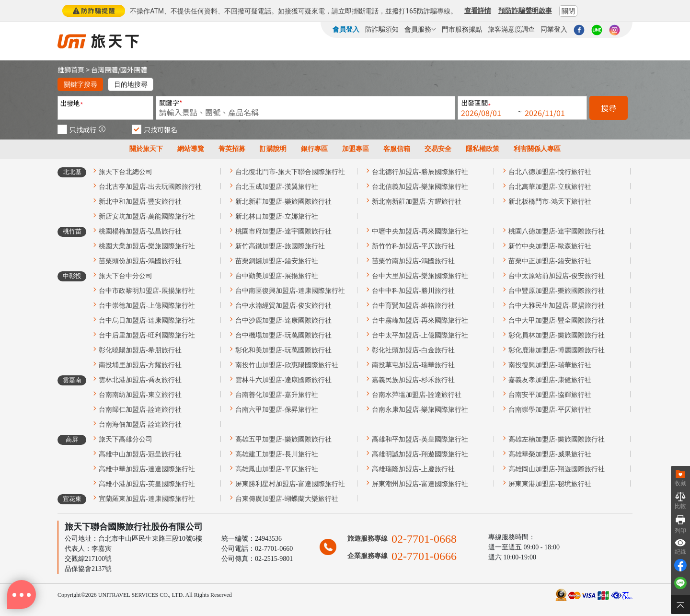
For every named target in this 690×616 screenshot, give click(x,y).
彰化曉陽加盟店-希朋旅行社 (140, 350)
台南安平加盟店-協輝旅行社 (550, 395)
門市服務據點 (462, 29)
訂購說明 (273, 149)
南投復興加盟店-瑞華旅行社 (550, 365)
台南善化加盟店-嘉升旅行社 (277, 395)
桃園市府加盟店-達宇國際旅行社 (283, 231)
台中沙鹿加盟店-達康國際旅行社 (283, 320)
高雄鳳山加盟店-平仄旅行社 (277, 469)
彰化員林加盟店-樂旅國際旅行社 (557, 335)
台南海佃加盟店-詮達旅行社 (140, 424)
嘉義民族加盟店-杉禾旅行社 (413, 380)
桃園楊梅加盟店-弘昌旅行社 (140, 231)
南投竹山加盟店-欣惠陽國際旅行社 (287, 365)
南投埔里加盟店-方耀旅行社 (140, 365)
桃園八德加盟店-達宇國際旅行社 (557, 231)
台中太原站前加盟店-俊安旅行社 (557, 276)
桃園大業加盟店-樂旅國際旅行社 (147, 246)
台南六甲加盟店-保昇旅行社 (277, 410)
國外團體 (134, 70)
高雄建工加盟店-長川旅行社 (277, 454)
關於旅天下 (146, 149)
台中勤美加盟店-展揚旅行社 (277, 276)
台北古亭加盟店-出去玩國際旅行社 (150, 187)
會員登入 (346, 29)
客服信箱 (397, 149)
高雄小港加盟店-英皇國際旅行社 (147, 484)
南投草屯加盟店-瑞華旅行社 (413, 365)
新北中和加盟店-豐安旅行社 (140, 202)
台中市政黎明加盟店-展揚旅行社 (147, 291)
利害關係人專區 (537, 149)
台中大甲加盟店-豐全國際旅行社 (557, 320)
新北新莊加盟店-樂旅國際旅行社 (283, 202)
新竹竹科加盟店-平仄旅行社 (413, 246)
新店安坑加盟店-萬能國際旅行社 (147, 216)
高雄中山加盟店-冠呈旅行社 (140, 454)
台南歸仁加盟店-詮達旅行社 (140, 410)
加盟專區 (356, 149)
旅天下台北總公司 (126, 172)
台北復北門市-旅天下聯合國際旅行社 (290, 172)
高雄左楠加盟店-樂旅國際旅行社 (557, 439)
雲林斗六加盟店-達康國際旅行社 (283, 380)
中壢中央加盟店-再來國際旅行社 (420, 231)
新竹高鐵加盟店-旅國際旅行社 (280, 246)
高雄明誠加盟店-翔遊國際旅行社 (420, 454)
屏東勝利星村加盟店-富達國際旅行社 (290, 484)
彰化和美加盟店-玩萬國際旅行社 (283, 350)
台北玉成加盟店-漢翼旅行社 (277, 187)
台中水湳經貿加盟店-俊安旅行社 (283, 306)
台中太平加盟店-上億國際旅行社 (420, 335)
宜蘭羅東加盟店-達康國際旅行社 (147, 499)
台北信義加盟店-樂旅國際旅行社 (420, 187)
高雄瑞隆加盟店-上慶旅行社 (413, 469)
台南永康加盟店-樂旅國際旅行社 (420, 410)
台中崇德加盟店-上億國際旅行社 (147, 306)
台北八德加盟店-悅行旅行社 (550, 172)
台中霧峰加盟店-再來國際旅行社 (420, 320)
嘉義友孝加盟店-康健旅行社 (550, 380)
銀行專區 (314, 149)
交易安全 (438, 149)
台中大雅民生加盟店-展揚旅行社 (557, 306)
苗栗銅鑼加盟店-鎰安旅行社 (277, 261)
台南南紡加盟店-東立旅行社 (140, 395)
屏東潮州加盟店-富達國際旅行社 (420, 484)
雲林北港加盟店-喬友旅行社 (140, 380)
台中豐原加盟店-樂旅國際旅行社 (557, 291)
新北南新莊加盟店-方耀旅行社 (417, 202)
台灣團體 (104, 70)
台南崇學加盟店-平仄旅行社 (550, 410)
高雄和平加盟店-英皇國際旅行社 (420, 439)
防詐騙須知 (382, 29)
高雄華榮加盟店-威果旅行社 (550, 454)
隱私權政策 (483, 149)
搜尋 (609, 108)
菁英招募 (232, 149)
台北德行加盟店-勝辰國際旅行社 (420, 172)
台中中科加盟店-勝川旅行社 (413, 291)
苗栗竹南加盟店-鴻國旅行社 (413, 261)
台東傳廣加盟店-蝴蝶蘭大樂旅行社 (287, 499)
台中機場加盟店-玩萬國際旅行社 (283, 335)
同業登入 (554, 29)
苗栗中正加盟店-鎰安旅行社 (550, 261)
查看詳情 (478, 11)
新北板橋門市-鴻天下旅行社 (550, 202)
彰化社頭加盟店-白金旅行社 (413, 350)
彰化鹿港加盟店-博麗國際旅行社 (557, 350)
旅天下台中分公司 (126, 276)
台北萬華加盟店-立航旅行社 (550, 187)
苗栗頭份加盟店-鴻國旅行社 (140, 261)
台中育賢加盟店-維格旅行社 (413, 306)
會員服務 (420, 29)
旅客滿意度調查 (511, 29)
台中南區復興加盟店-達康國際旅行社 (290, 291)
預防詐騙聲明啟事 (525, 11)
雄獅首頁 (71, 70)
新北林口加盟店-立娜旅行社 (277, 216)
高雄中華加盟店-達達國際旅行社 (147, 469)
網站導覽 (191, 149)
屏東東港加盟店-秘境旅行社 (550, 484)
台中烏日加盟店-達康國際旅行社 (147, 320)
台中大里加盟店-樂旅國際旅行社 (420, 276)
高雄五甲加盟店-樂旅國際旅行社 (283, 439)
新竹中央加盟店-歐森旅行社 (550, 246)
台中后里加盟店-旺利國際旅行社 (147, 335)
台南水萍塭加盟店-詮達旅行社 (417, 395)
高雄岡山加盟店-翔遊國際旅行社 (557, 469)
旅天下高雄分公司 (126, 439)
